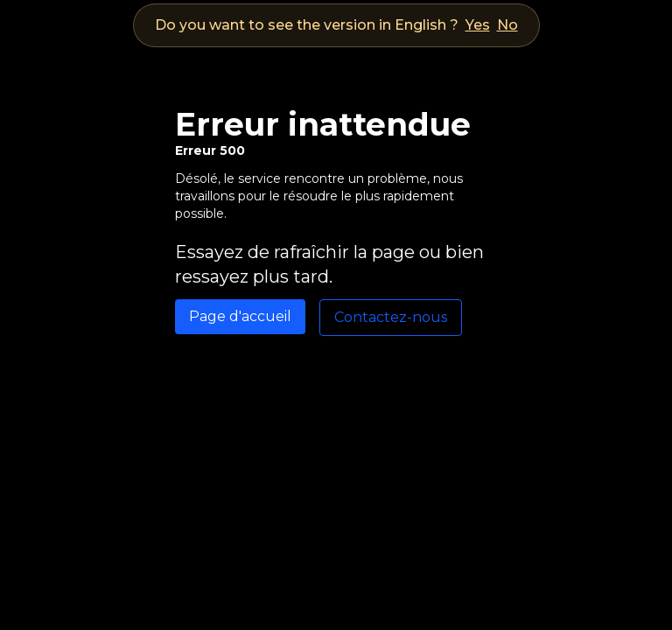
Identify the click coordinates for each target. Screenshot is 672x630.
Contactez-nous (391, 317)
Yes (478, 25)
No (507, 25)
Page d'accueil (240, 316)
